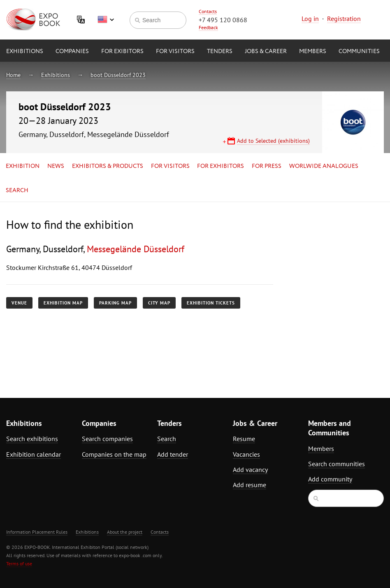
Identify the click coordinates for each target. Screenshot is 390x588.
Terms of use (19, 564)
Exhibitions (25, 51)
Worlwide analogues (324, 166)
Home (13, 75)
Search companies (107, 439)
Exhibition (23, 166)
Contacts (208, 11)
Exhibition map (63, 303)
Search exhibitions (32, 439)
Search (17, 191)
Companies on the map (114, 454)
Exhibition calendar (34, 454)
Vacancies (246, 454)
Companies (72, 51)
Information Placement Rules (37, 532)
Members (313, 51)
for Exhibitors (221, 166)
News (56, 166)
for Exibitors (122, 51)
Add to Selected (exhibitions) (273, 141)
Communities (359, 51)
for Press (267, 166)
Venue (19, 303)
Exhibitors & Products (108, 166)
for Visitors (175, 51)
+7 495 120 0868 (223, 20)
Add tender (173, 454)
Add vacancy (250, 469)
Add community (330, 479)
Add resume (250, 485)
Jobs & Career (266, 51)
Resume (244, 439)
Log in (310, 19)
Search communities (337, 464)
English (106, 20)
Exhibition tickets (211, 303)
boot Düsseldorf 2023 (118, 75)
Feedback (208, 27)
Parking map (115, 303)
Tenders (220, 51)
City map (159, 303)
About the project (125, 532)
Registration (344, 19)
